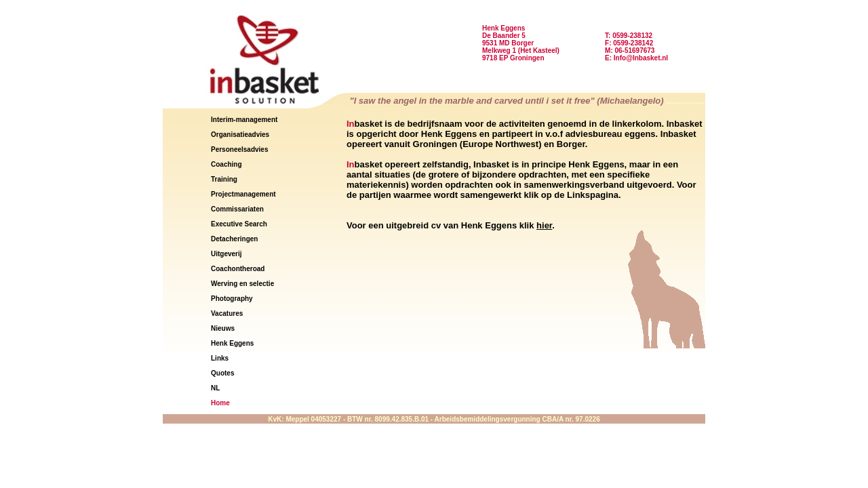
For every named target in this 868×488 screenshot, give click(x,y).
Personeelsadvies (240, 149)
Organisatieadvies (240, 135)
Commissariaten (237, 209)
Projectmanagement (243, 194)
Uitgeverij (226, 254)
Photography (232, 299)
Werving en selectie (242, 284)
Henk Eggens (232, 343)
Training (224, 179)
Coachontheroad (238, 269)
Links (220, 358)
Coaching (226, 164)
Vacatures (227, 313)
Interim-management (244, 120)
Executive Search (239, 224)
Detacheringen (234, 239)
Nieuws (223, 328)
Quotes (222, 373)
